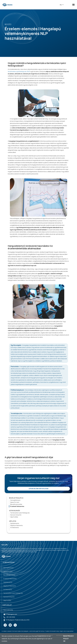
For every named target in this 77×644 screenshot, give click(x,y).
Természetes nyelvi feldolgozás (20, 513)
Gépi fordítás (14, 517)
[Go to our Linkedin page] (10, 625)
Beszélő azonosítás (16, 504)
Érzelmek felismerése (17, 506)
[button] (74, 5)
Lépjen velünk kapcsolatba (39, 489)
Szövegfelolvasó (15, 500)
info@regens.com (12, 614)
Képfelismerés (15, 523)
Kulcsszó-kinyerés (16, 515)
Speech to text (15, 502)
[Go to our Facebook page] (5, 625)
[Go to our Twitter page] (15, 625)
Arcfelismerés (15, 528)
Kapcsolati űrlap (8, 610)
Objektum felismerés (16, 525)
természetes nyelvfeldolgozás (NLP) (19, 72)
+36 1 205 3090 (11, 617)
